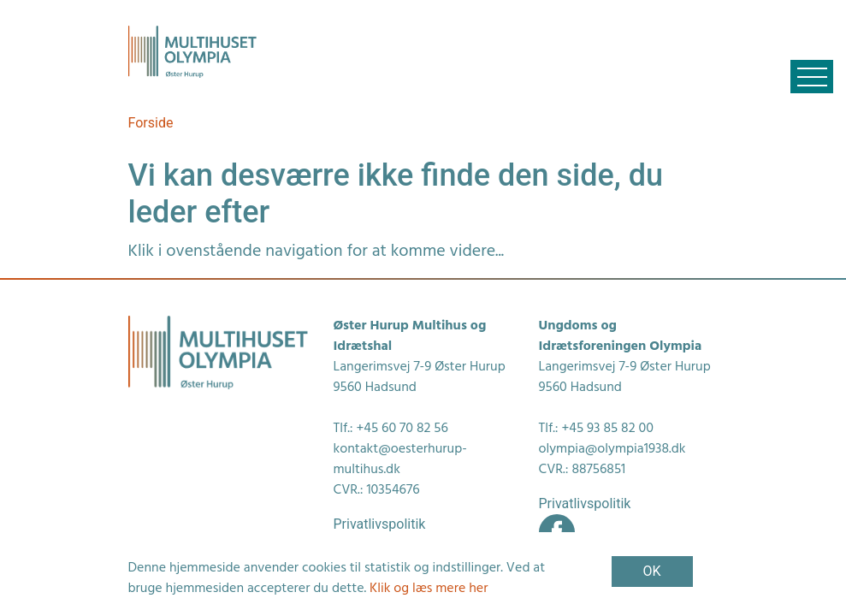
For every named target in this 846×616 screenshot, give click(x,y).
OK (651, 571)
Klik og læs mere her (429, 589)
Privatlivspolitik (380, 524)
